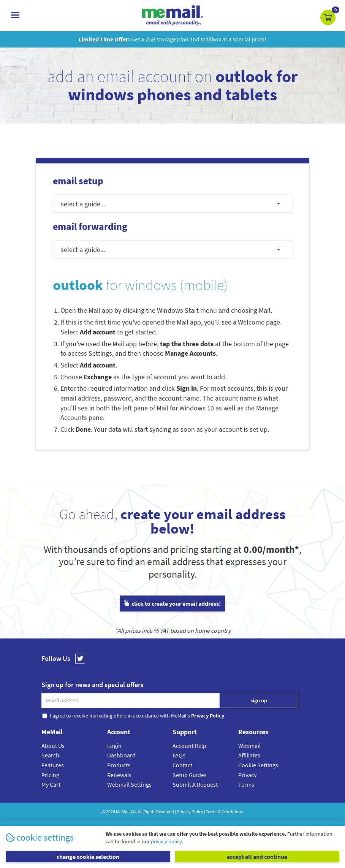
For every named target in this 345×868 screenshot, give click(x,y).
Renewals (119, 775)
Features (53, 765)
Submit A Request (195, 784)
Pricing (50, 775)
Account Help (189, 746)
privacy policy (166, 841)
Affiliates (249, 755)
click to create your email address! (172, 603)
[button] (328, 17)
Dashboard (121, 755)
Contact (182, 765)
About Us (53, 746)
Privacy (247, 775)
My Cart (51, 784)
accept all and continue (257, 857)
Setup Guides (190, 775)
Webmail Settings (129, 784)
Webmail (249, 746)
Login (114, 746)
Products (119, 765)
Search (50, 755)
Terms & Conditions (225, 812)
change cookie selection (88, 857)
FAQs (179, 755)
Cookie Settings (258, 765)
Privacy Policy (190, 812)
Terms (246, 784)
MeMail (123, 812)
